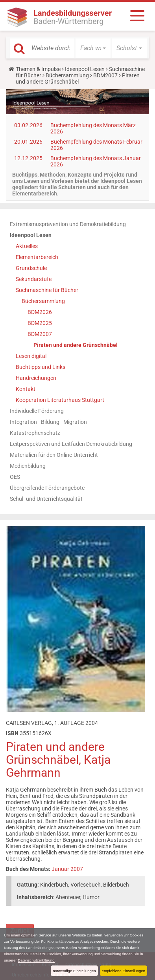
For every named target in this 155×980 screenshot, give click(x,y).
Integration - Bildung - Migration (48, 422)
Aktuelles (27, 246)
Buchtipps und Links (41, 367)
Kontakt (26, 389)
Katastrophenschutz (35, 433)
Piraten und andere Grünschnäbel (76, 345)
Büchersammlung (67, 75)
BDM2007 (105, 75)
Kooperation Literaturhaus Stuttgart (60, 400)
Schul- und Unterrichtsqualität (46, 499)
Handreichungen (36, 378)
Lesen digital (31, 356)
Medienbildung (28, 466)
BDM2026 (40, 312)
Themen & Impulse (38, 69)
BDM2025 (40, 323)
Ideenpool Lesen (85, 69)
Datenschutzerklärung (36, 960)
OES (15, 477)
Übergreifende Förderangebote (47, 488)
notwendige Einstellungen (74, 971)
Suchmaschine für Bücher (47, 290)
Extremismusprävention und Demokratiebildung (68, 224)
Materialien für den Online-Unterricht (54, 455)
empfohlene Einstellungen (124, 971)
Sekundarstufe (34, 279)
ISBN (12, 733)
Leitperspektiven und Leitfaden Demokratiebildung (71, 444)
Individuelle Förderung (37, 411)
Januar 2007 (67, 869)
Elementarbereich (37, 257)
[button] (93, 48)
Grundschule (31, 268)
